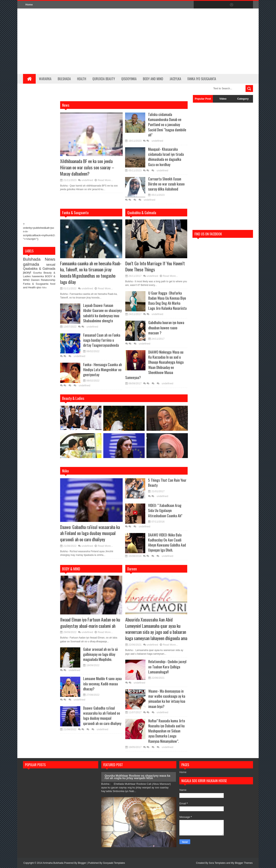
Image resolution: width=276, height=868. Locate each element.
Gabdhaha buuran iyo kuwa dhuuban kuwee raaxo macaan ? (166, 328)
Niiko (44, 288)
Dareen (36, 280)
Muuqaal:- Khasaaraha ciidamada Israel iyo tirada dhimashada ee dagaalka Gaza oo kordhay (166, 157)
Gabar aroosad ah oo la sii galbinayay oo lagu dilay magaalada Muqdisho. (100, 654)
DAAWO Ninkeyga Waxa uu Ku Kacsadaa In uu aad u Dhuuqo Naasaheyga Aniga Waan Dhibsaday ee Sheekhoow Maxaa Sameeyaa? (154, 365)
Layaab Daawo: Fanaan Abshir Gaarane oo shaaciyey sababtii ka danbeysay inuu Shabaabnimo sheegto (102, 313)
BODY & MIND (71, 569)
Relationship (48, 280)
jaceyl (28, 272)
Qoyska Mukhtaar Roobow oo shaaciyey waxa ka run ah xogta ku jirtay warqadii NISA (137, 777)
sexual (51, 265)
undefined (87, 180)
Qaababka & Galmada (39, 269)
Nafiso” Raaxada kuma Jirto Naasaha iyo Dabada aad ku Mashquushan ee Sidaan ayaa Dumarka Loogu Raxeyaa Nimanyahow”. (167, 731)
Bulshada (64, 79)
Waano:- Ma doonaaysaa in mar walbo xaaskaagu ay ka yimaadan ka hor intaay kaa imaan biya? (167, 699)
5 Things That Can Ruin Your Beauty (167, 483)
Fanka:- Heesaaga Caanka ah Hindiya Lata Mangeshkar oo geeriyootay (102, 370)
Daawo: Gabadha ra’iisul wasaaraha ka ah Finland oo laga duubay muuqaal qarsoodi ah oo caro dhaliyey (90, 533)
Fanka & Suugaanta (37, 284)
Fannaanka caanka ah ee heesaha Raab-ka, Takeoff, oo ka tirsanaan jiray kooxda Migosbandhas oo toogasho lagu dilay (91, 273)
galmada (35, 264)
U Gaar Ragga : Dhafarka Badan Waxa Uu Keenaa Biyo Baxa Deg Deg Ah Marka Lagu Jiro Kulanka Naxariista (167, 301)
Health (82, 79)
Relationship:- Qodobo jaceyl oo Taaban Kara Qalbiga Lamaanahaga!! (167, 667)
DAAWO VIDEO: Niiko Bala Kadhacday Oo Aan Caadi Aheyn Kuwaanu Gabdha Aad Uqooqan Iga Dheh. (167, 542)
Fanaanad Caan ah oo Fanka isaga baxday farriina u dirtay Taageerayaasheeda (102, 340)
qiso (39, 287)
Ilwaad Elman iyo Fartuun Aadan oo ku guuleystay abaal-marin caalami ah (90, 623)
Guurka (38, 273)
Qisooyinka (129, 79)
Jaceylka (175, 79)
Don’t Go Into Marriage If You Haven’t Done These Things (155, 266)
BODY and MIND (153, 79)
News (50, 259)
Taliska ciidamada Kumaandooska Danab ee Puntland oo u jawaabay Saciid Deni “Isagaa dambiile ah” (167, 125)
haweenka (38, 276)
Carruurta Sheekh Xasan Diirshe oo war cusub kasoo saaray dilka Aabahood (166, 184)
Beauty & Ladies (73, 398)
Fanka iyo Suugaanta (202, 79)
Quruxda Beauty (104, 79)
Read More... (105, 180)
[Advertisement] (180, 41)
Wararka (45, 79)
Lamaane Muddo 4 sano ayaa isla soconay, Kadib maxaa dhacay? (102, 684)
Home (29, 5)
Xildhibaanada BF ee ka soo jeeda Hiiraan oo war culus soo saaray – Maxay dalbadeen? (87, 167)
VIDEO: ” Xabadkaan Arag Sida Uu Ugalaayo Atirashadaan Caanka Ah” (165, 510)
